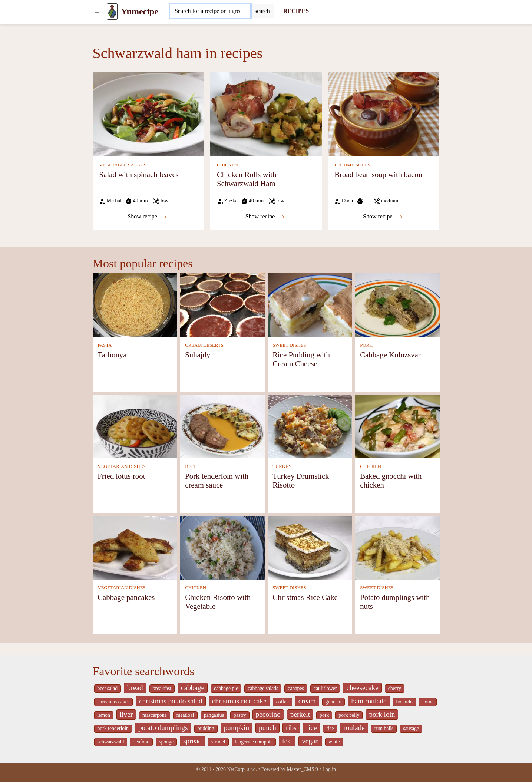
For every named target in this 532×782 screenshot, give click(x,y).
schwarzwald (111, 742)
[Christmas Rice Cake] (310, 547)
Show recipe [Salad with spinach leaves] (147, 217)
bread (135, 688)
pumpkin (237, 728)
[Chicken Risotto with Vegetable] (222, 547)
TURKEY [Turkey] (282, 466)
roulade (354, 728)
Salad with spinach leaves (139, 174)
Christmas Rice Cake (305, 597)
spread (192, 741)
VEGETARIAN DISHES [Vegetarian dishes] (121, 466)
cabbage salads (263, 688)
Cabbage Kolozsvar (390, 355)
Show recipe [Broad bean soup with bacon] (383, 217)
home (428, 702)
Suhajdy (198, 355)
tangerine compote (254, 742)
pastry (240, 715)
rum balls (384, 728)
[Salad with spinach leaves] (148, 113)
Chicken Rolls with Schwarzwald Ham (247, 179)
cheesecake (362, 688)
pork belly (349, 715)
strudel (218, 742)
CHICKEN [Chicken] (227, 165)
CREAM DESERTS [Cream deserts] (204, 345)
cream (307, 701)
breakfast (162, 688)
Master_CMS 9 (302, 769)
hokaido (404, 702)
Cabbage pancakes (126, 597)
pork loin (382, 714)
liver (126, 714)
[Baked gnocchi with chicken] (397, 426)
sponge (166, 742)
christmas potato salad (171, 701)
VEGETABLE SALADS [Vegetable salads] (123, 165)
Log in (329, 769)
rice (312, 728)
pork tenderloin (113, 728)
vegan (310, 741)
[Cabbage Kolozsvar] (397, 305)
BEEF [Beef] (191, 466)
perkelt (300, 714)
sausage (411, 728)
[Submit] (262, 11)
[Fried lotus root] (135, 426)
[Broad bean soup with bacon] (384, 113)
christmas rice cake (239, 701)
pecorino (268, 714)
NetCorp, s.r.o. (242, 769)
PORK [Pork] (366, 345)
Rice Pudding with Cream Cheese (301, 359)
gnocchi (334, 702)
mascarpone (155, 715)
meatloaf (185, 715)
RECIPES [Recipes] (296, 11)
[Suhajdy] (222, 305)
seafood (141, 742)
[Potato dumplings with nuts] (397, 547)
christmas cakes (114, 702)
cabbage (193, 688)
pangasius (214, 715)
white (334, 742)
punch (267, 728)
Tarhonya (112, 355)
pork (324, 715)
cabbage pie (226, 688)
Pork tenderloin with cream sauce (217, 480)
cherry (395, 688)
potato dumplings (163, 728)
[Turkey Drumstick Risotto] (310, 426)
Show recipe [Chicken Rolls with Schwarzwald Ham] (265, 217)
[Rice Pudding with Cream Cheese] (310, 305)
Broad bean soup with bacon (378, 174)
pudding (206, 728)
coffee (282, 702)
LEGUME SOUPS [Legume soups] (352, 165)
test (287, 741)
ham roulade (369, 701)
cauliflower (325, 688)
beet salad (108, 688)
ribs (291, 728)
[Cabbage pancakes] (135, 547)
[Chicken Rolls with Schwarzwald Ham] (266, 113)
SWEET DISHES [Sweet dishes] (289, 345)
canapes (296, 688)
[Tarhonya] (135, 305)
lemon (104, 715)
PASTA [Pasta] (105, 345)
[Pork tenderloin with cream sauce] (222, 426)
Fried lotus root (121, 476)
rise (330, 728)
